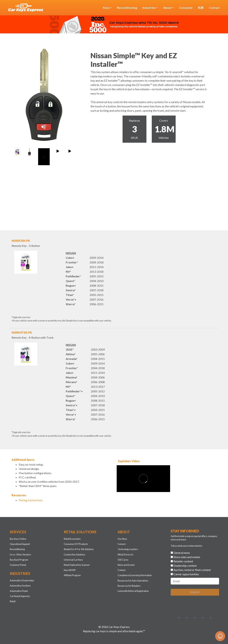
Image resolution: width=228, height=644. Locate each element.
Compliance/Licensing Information (135, 575)
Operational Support (20, 544)
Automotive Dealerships (22, 580)
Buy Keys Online (18, 539)
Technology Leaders (128, 549)
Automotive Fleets (19, 591)
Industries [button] (149, 8)
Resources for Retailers (129, 586)
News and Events (126, 565)
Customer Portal (18, 565)
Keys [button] (106, 8)
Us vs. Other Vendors (20, 555)
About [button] (167, 8)
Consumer (186, 8)
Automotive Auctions (20, 586)
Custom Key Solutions (74, 555)
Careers (122, 544)
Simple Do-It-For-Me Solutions (79, 549)
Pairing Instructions (31, 500)
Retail (13, 601)
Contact (214, 8)
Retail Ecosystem (72, 539)
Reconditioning (127, 8)
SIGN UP (195, 592)
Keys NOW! (70, 570)
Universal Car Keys (73, 560)
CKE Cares (123, 560)
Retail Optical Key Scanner (77, 565)
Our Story (122, 539)
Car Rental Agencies (20, 596)
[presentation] (198, 605)
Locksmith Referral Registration (133, 591)
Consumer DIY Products (76, 544)
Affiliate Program (72, 575)
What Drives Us (125, 555)
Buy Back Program (19, 560)
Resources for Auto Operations (133, 581)
